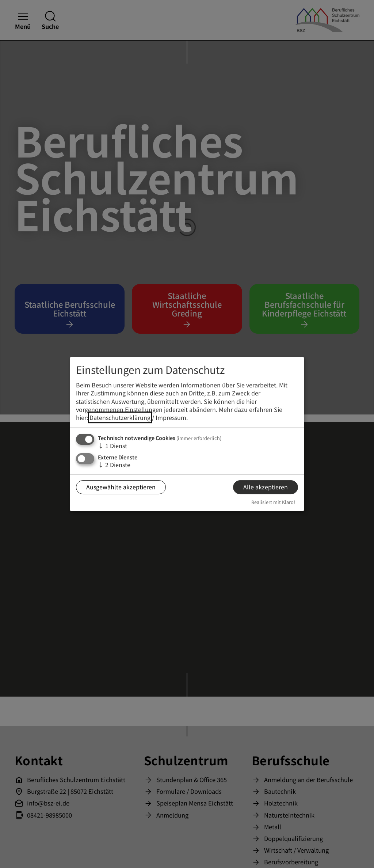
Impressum (171, 418)
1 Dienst (112, 446)
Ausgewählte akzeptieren (121, 487)
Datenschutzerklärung (120, 418)
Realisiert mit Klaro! (273, 502)
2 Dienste (114, 465)
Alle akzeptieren (266, 487)
